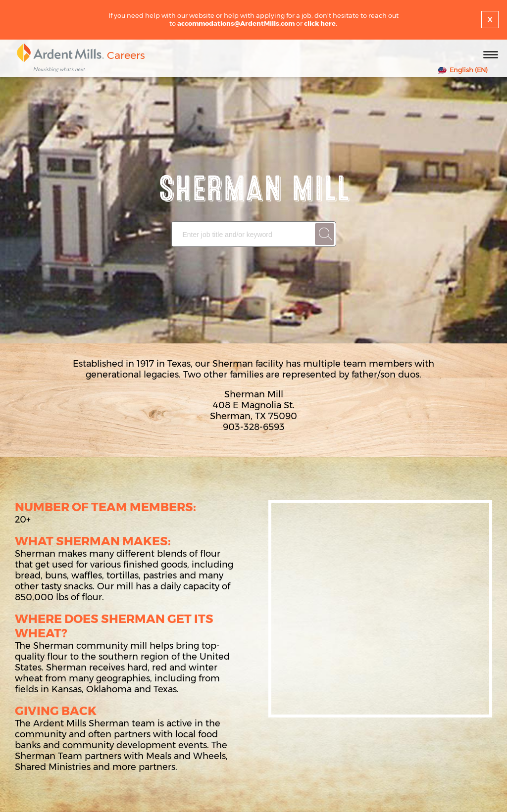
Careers (126, 55)
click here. (321, 23)
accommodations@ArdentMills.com (236, 23)
